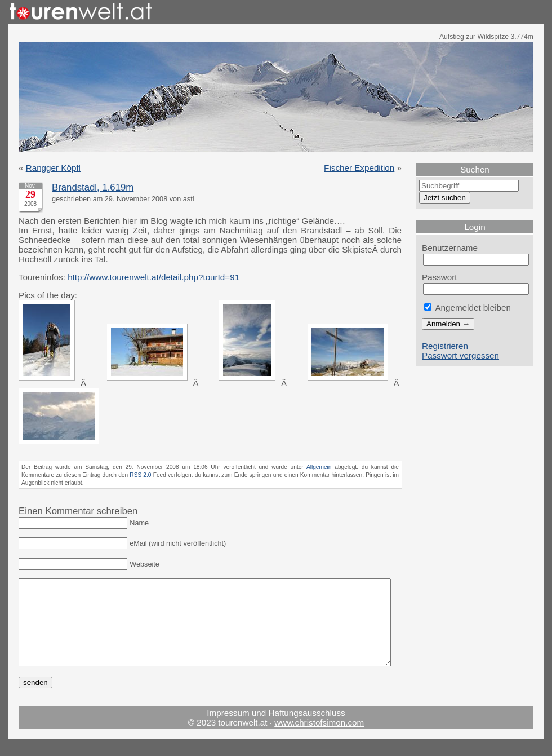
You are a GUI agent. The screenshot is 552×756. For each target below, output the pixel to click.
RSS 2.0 (140, 475)
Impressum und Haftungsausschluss (276, 730)
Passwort (440, 277)
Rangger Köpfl (53, 168)
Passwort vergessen (460, 355)
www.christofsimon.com (319, 739)
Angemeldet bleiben (468, 308)
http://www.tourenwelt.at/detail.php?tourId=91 (153, 277)
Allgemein (319, 467)
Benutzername (450, 248)
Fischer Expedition (359, 168)
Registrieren (445, 346)
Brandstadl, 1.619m (93, 187)
